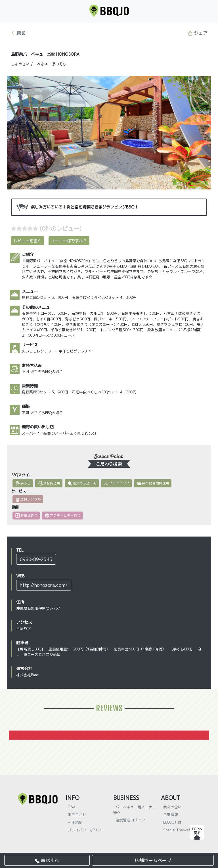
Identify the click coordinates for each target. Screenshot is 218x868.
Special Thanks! (177, 830)
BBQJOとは (172, 822)
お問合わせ (77, 815)
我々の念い (172, 807)
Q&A (72, 807)
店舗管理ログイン (130, 820)
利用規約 (75, 822)
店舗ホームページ (153, 860)
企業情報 (171, 815)
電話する (47, 860)
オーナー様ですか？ (69, 241)
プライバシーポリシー (86, 830)
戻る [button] (18, 33)
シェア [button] (198, 33)
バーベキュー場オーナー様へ (135, 810)
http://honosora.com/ (44, 585)
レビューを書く (28, 241)
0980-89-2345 (36, 559)
